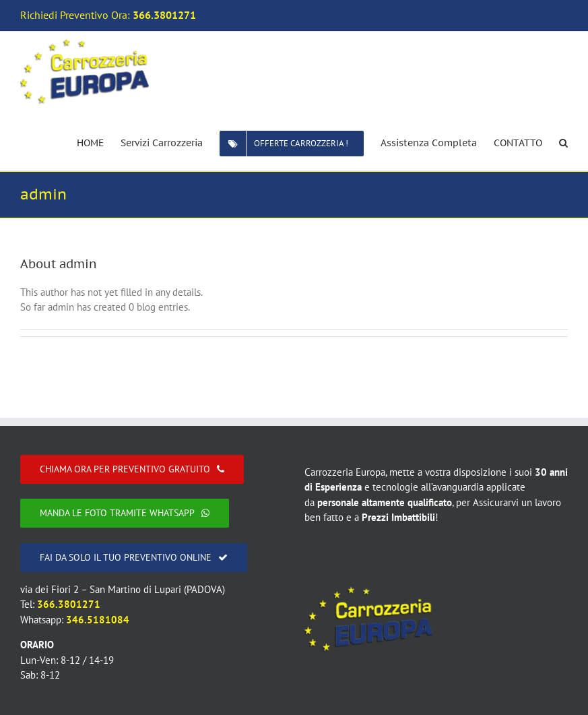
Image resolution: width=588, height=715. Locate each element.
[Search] (563, 142)
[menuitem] (99, 142)
